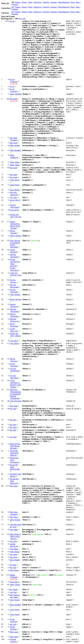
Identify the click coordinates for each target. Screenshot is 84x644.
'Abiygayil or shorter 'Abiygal (15, 225)
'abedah (15, 145)
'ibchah (15, 190)
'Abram (15, 585)
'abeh (14, 175)
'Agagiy (15, 600)
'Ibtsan (15, 552)
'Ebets (14, 549)
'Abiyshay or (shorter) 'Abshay (15, 384)
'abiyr (14, 341)
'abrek (14, 582)
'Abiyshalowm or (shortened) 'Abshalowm (15, 394)
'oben (14, 517)
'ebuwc (15, 185)
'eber (13, 568)
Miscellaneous (64, 2)
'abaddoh (15, 150)
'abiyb (14, 210)
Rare (78, 2)
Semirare (15, 4)
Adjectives (38, 2)
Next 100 (22, 19)
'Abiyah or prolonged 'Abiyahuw (15, 244)
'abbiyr (14, 343)
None (73, 2)
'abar (13, 565)
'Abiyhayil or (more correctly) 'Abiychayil (15, 265)
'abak (14, 406)
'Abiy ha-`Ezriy (16, 274)
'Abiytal (15, 295)
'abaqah (15, 560)
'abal (13, 409)
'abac (13, 541)
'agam (14, 632)
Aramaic (54, 2)
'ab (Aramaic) (14, 80)
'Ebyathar (16, 401)
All (13, 7)
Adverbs (46, 2)
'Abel (13, 427)
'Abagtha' (16, 94)
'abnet (14, 530)
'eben (14, 486)
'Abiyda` (16, 236)
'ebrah (14, 570)
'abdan (15, 162)
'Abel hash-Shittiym (14, 453)
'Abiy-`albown (15, 335)
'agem (14, 637)
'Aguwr (15, 614)
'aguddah (15, 605)
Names (18, 2)
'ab (12, 21)
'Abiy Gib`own (16, 216)
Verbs (30, 2)
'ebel (13, 430)
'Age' (13, 592)
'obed (14, 143)
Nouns (24, 2)
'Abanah (15, 520)
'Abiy (14, 197)
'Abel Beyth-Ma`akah (15, 446)
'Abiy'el (15, 200)
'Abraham (14, 576)
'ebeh (14, 177)
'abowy (15, 180)
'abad (14, 99)
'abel (13, 420)
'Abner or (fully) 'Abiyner (15, 536)
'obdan (15, 165)
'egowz (15, 610)
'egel (13, 624)
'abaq (14, 554)
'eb (12, 86)
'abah (14, 168)
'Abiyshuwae (15, 370)
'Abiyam (16, 299)
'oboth (14, 590)
